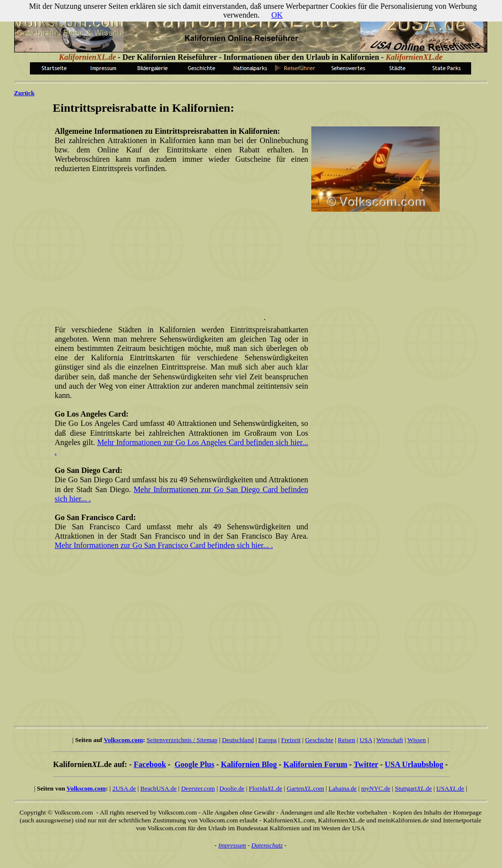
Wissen (417, 740)
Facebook (150, 764)
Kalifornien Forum (315, 764)
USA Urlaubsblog (414, 764)
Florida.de (266, 788)
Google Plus (194, 764)
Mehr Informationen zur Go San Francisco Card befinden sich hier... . (164, 545)
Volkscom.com (124, 740)
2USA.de (124, 788)
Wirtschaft (390, 740)
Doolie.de (232, 788)
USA (366, 740)
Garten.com (305, 788)
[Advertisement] (179, 251)
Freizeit (291, 740)
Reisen (346, 740)
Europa (268, 740)
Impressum (232, 845)
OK (277, 15)
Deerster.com (198, 788)
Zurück (25, 93)
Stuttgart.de (413, 788)
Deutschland (238, 740)
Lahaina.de (342, 788)
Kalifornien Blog (249, 764)
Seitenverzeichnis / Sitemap (182, 740)
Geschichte (319, 740)
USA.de (450, 788)
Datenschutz (267, 845)
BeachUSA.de (158, 788)
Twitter (366, 764)
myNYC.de (376, 788)
